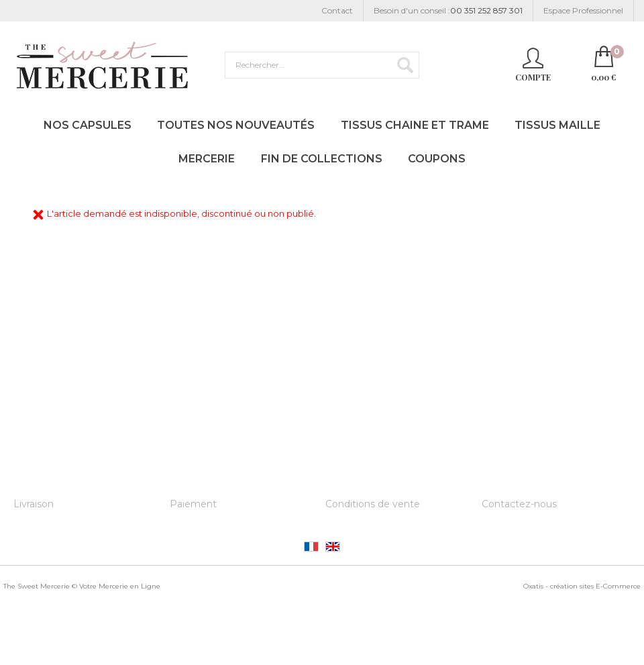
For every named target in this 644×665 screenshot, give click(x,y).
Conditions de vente (373, 504)
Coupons (437, 159)
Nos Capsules (88, 125)
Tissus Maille (557, 125)
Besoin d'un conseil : (448, 11)
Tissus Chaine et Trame (415, 125)
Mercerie (207, 159)
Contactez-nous (519, 504)
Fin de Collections (322, 159)
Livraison (34, 504)
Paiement (193, 504)
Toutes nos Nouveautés (236, 125)
